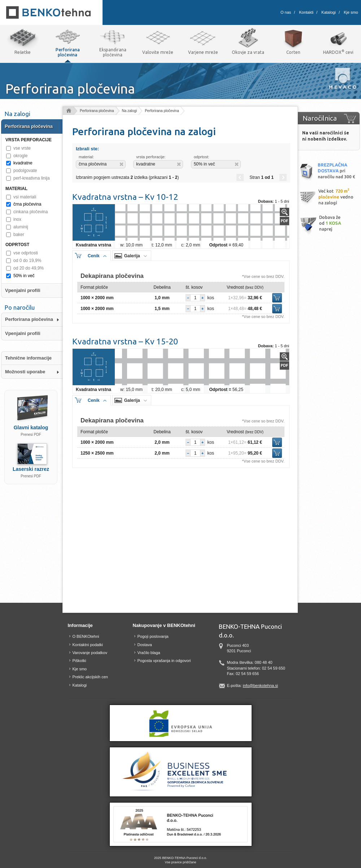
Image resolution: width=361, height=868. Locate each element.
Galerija (132, 256)
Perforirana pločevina (97, 111)
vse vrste (22, 148)
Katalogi (329, 12)
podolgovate (25, 171)
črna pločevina (27, 204)
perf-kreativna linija (32, 178)
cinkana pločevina (31, 212)
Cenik (94, 256)
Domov (68, 111)
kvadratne (23, 163)
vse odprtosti (26, 253)
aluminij (21, 227)
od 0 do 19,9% (27, 261)
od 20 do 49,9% (29, 268)
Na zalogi (130, 111)
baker (19, 235)
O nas (286, 12)
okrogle (20, 156)
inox (17, 219)
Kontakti (306, 12)
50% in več (24, 276)
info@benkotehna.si (260, 686)
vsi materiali (25, 197)
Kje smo (351, 12)
